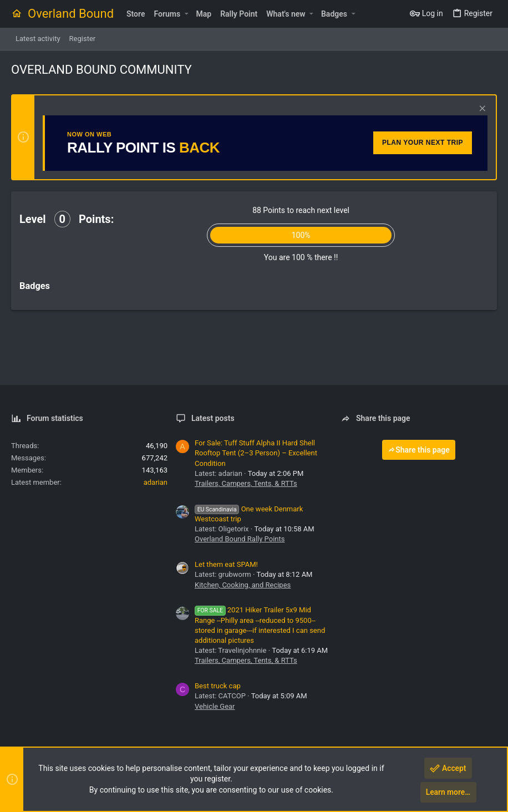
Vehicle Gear (215, 706)
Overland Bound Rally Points (240, 539)
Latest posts (213, 418)
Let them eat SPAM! (226, 564)
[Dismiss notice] (481, 110)
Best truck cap (218, 686)
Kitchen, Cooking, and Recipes (243, 585)
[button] (186, 14)
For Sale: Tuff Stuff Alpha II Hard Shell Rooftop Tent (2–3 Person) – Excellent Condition (256, 453)
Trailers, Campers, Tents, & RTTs (246, 483)
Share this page (419, 450)
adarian (156, 482)
